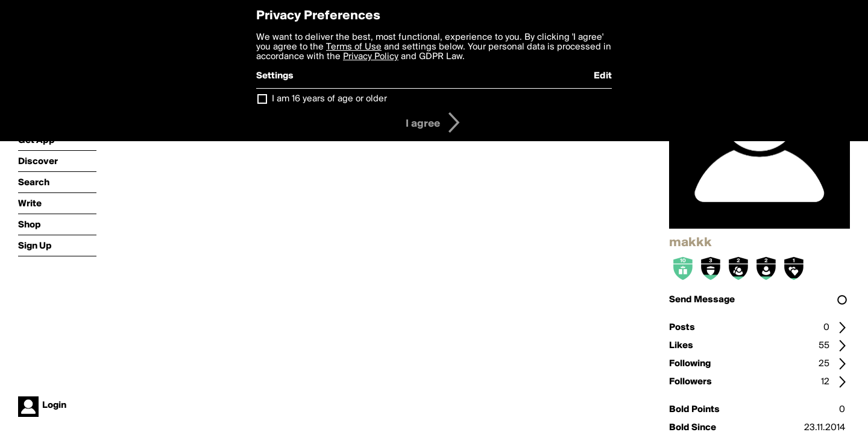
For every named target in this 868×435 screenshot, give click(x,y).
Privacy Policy (371, 57)
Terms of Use (354, 47)
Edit (603, 76)
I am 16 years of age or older (329, 99)
